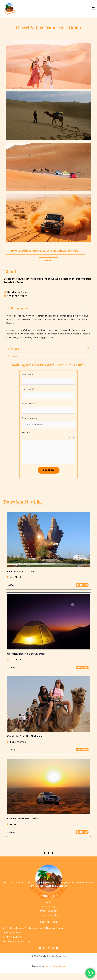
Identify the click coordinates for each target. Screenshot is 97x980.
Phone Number (29, 418)
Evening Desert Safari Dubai (23, 819)
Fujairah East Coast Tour (21, 571)
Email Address (30, 404)
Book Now (49, 470)
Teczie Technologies (55, 966)
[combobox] (26, 425)
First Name (28, 375)
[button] (73, 9)
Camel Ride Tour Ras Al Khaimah (25, 736)
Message (27, 433)
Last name (28, 389)
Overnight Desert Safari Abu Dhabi (26, 654)
